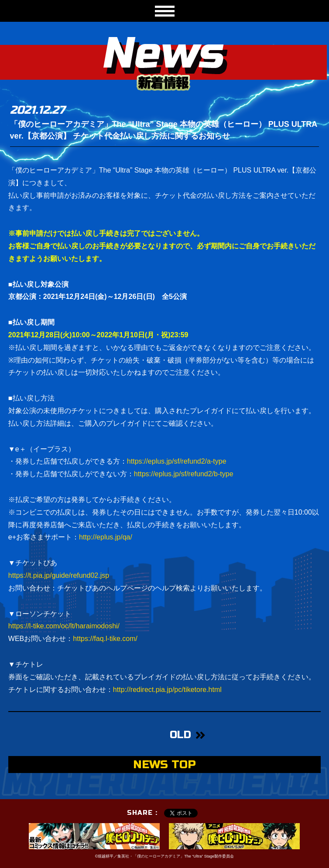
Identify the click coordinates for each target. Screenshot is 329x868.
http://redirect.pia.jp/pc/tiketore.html (167, 690)
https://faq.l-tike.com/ (105, 639)
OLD (180, 735)
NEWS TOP (164, 765)
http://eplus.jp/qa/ (106, 537)
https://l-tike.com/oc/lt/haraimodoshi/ (64, 626)
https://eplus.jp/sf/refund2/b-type (184, 474)
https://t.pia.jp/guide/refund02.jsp (59, 575)
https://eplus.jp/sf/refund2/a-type (177, 461)
